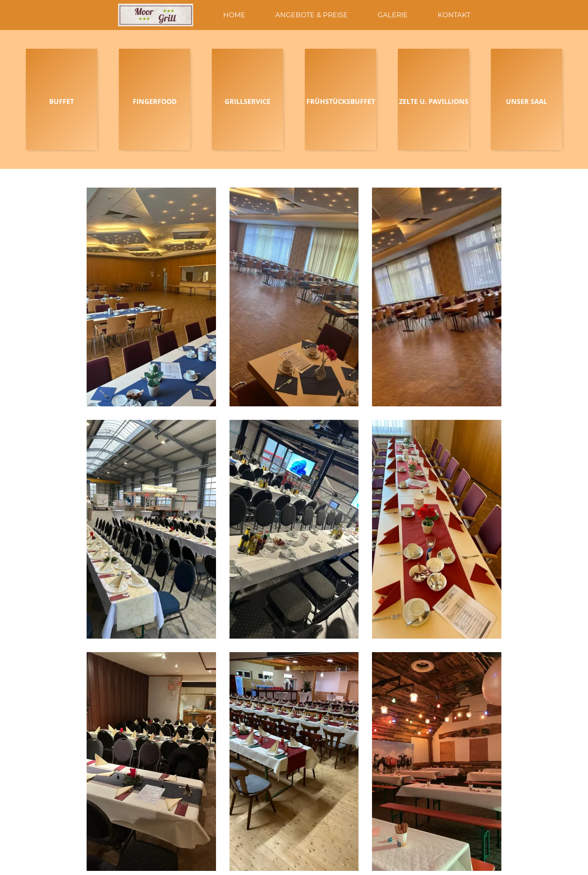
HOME (234, 15)
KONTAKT (454, 15)
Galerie (393, 15)
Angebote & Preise (311, 15)
